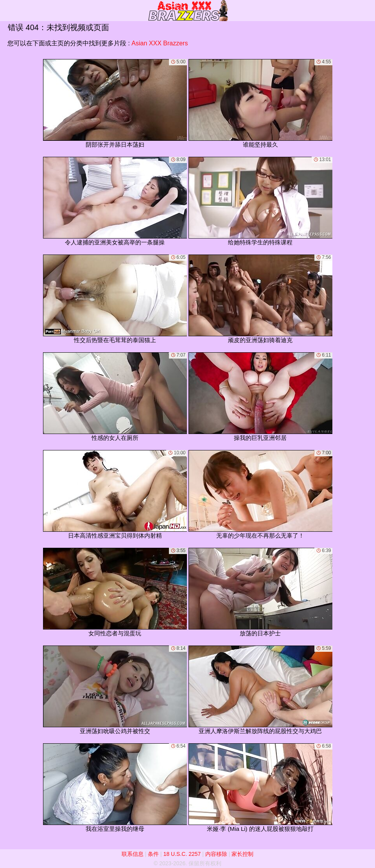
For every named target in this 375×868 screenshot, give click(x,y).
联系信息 (133, 854)
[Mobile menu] (7, 11)
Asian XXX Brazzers (160, 43)
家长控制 (242, 854)
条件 (153, 854)
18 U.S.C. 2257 (182, 854)
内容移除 (216, 854)
